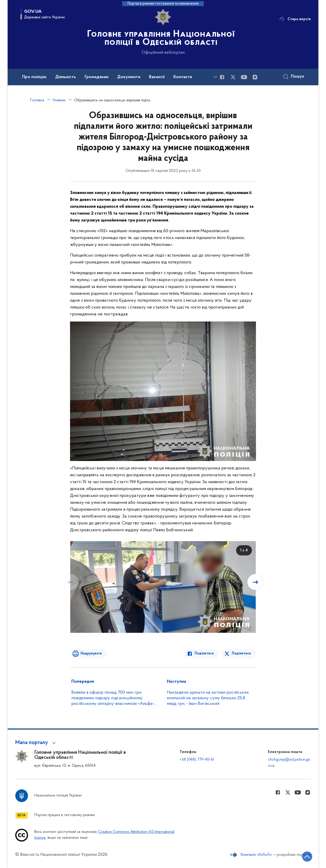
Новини (59, 100)
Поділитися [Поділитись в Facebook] (204, 654)
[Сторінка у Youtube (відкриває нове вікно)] (244, 77)
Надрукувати (91, 654)
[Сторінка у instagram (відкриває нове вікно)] (255, 77)
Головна (37, 100)
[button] (36, 743)
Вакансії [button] (157, 77)
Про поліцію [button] (34, 77)
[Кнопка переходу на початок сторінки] (307, 857)
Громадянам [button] (97, 77)
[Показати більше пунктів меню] (215, 77)
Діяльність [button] (66, 77)
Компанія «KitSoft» (256, 855)
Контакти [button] (183, 77)
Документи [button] (129, 77)
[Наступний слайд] (255, 582)
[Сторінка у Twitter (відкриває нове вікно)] (233, 77)
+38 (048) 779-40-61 (197, 760)
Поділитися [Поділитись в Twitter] (241, 654)
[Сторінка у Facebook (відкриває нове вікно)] (222, 77)
